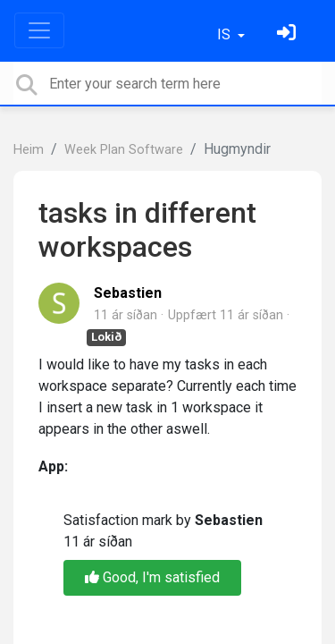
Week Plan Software (124, 150)
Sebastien (128, 293)
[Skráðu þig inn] (289, 34)
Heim (29, 150)
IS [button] (226, 34)
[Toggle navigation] (39, 30)
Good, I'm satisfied (152, 577)
